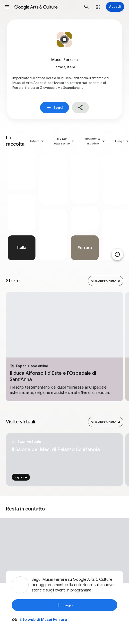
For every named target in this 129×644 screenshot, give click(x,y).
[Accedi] (115, 7)
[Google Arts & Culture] (47, 7)
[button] (7, 7)
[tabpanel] (22, 207)
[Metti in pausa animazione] (117, 254)
